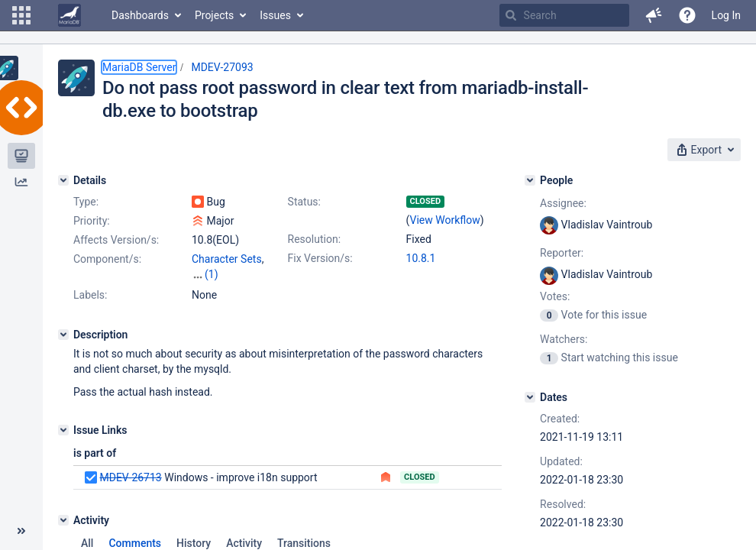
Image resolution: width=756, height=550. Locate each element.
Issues (275, 15)
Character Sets (227, 259)
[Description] (63, 335)
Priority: (92, 221)
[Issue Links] (63, 430)
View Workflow (445, 220)
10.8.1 (421, 258)
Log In (726, 15)
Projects (214, 15)
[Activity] (63, 520)
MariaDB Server (139, 67)
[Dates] (530, 397)
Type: (86, 202)
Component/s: (107, 259)
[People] (530, 180)
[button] (21, 15)
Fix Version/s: (320, 258)
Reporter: (562, 253)
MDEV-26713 (130, 477)
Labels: (90, 295)
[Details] (63, 180)
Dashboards (140, 15)
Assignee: (563, 203)
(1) (212, 274)
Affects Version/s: (116, 240)
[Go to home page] (69, 15)
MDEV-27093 (222, 67)
